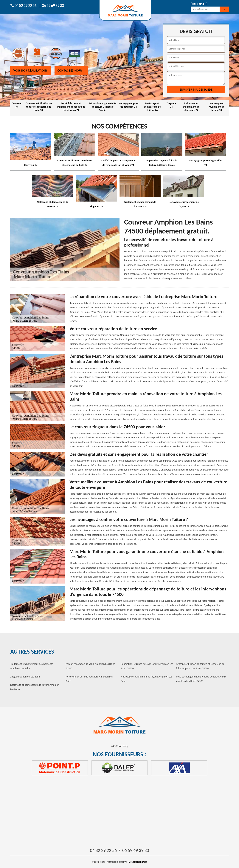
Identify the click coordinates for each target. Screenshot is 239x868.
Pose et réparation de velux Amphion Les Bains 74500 (90, 666)
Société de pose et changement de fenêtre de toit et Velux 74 (71, 107)
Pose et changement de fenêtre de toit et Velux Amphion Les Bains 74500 (201, 679)
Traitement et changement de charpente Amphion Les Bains (32, 666)
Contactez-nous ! (71, 71)
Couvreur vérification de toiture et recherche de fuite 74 (39, 107)
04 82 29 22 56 (23, 6)
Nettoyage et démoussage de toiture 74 (152, 107)
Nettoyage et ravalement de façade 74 (217, 107)
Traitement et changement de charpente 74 (191, 107)
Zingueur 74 (171, 105)
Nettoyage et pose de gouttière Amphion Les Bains (89, 679)
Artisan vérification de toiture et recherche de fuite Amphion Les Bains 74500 (200, 666)
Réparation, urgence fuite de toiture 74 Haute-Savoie (103, 107)
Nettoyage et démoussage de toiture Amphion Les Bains (35, 687)
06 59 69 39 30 (51, 6)
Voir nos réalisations (31, 71)
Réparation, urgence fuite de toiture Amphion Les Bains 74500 (147, 666)
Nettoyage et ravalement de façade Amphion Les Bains (146, 679)
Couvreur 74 (17, 105)
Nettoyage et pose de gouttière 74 (129, 105)
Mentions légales (138, 862)
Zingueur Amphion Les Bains (25, 677)
